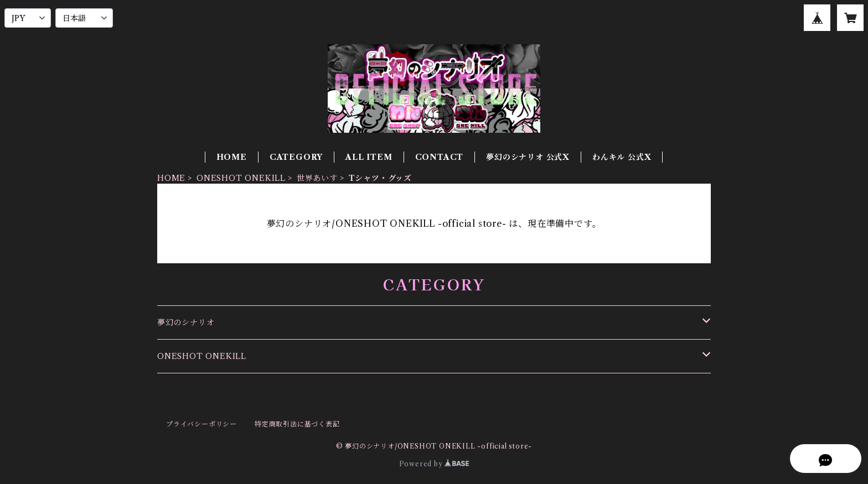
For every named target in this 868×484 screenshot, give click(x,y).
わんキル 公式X (622, 157)
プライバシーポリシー (201, 424)
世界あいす (317, 178)
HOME (232, 157)
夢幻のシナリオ (186, 322)
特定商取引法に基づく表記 (297, 424)
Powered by (434, 464)
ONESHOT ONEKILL (241, 178)
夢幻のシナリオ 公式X (528, 157)
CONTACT (440, 157)
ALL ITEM (369, 157)
